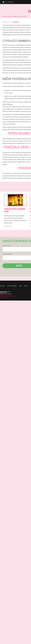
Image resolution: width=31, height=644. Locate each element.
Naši (20, 286)
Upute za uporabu (12, 286)
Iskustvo (2, 286)
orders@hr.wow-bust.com (6, 294)
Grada (26, 286)
